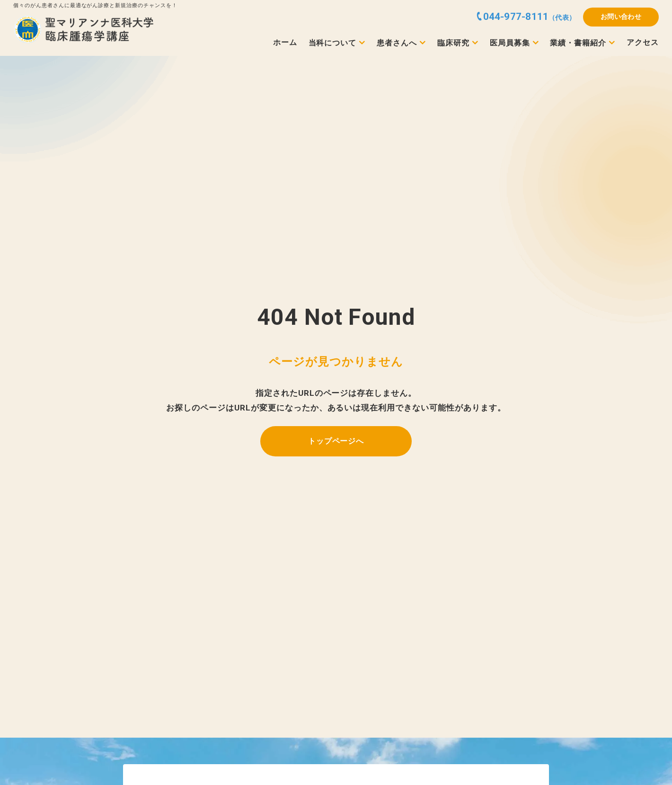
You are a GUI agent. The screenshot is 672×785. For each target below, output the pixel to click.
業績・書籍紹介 (578, 43)
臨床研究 (453, 43)
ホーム (285, 43)
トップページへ (336, 441)
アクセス (643, 43)
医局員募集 (510, 43)
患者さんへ (397, 43)
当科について (333, 43)
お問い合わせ (621, 17)
